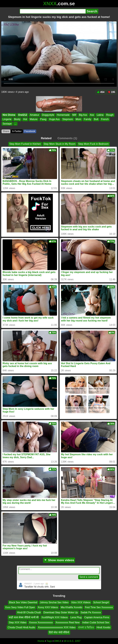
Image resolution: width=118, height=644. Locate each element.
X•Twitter (17, 131)
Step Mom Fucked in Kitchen (25, 144)
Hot (25, 119)
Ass (92, 115)
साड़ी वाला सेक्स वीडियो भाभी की (24, 617)
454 (101, 92)
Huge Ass (54, 119)
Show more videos (59, 560)
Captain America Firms (97, 617)
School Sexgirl (101, 602)
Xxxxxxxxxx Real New (67, 622)
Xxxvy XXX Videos (48, 607)
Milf (74, 115)
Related (46, 138)
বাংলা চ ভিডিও (86, 627)
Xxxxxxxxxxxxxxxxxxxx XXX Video (57, 627)
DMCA (58, 641)
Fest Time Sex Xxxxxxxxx (99, 607)
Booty (17, 119)
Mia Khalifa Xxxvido (71, 607)
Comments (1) (67, 138)
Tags (49, 641)
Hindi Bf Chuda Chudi (29, 612)
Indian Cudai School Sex (96, 622)
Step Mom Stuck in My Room (60, 144)
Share (6, 131)
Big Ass (83, 115)
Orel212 (23, 115)
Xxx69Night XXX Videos (54, 617)
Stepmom (68, 119)
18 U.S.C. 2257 (72, 641)
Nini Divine (9, 115)
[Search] (53, 11)
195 (111, 92)
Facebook (30, 131)
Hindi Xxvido (103, 627)
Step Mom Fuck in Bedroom (93, 144)
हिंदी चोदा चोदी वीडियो (59, 632)
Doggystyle (48, 115)
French (105, 119)
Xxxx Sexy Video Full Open (20, 607)
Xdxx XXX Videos (81, 602)
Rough (110, 115)
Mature (34, 119)
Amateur (34, 115)
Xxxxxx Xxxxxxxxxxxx (41, 622)
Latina (100, 115)
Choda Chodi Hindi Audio (21, 627)
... (15, 124)
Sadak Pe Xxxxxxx (91, 612)
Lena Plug (76, 617)
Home (41, 641)
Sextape (7, 124)
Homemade (63, 115)
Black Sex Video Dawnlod (23, 602)
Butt (96, 119)
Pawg (43, 119)
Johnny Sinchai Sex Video (54, 602)
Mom (79, 119)
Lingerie (7, 119)
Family (88, 119)
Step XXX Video (18, 622)
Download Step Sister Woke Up (61, 612)
